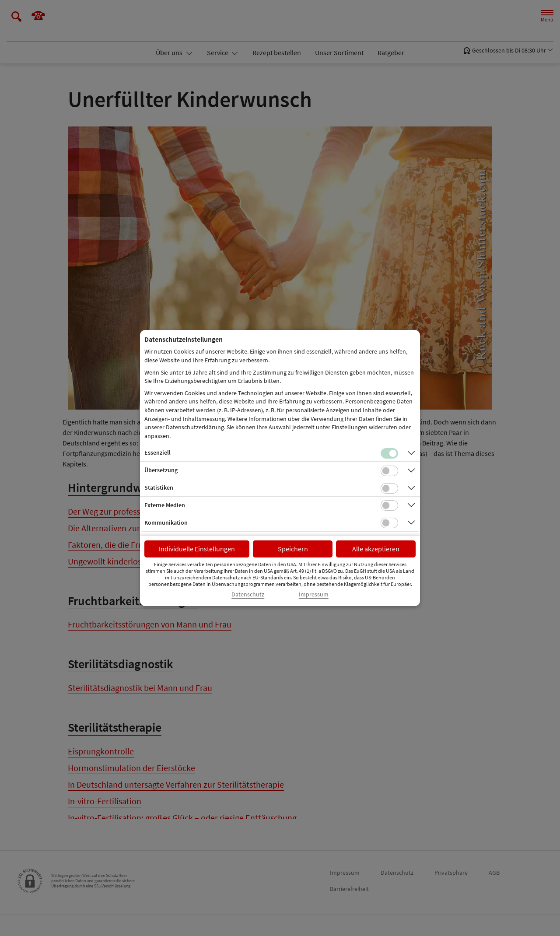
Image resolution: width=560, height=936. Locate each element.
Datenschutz (248, 594)
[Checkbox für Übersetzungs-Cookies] (389, 471)
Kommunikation (166, 522)
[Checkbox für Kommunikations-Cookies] (389, 523)
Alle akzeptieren (376, 549)
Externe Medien (165, 505)
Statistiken (159, 487)
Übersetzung (161, 470)
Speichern (293, 549)
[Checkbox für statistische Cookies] (389, 488)
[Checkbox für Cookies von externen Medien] (389, 505)
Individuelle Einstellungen (197, 549)
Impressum (314, 594)
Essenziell (157, 452)
